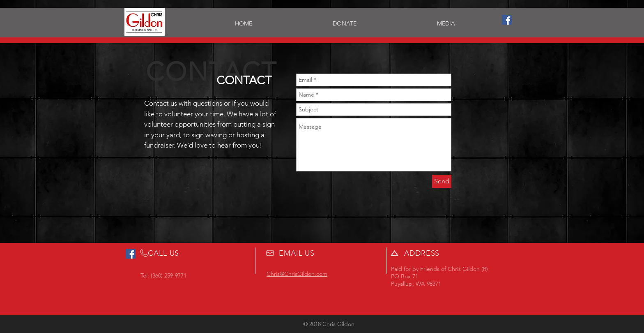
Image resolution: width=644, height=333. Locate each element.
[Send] (442, 181)
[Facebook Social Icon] (507, 20)
